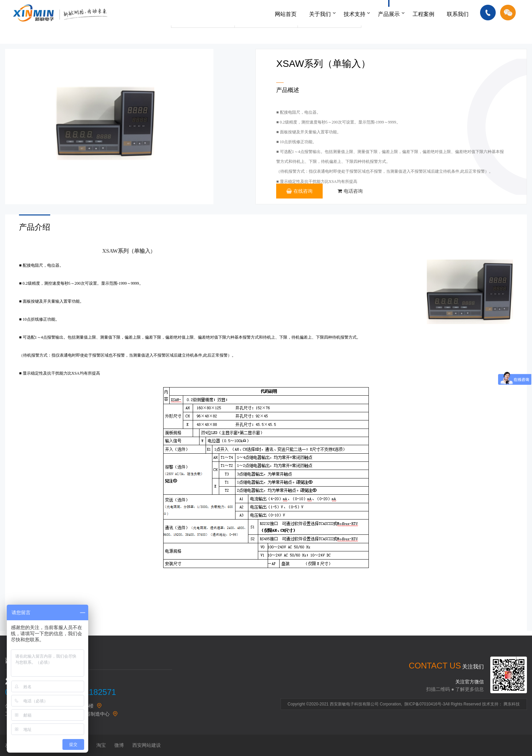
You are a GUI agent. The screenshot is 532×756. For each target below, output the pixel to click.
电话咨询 (350, 191)
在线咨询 (299, 191)
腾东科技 (512, 704)
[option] (109, 127)
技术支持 (355, 14)
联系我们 (458, 14)
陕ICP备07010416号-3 (425, 704)
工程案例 (423, 14)
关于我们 (320, 14)
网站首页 (286, 14)
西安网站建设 (147, 745)
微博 (119, 745)
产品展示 (389, 14)
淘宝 (101, 745)
